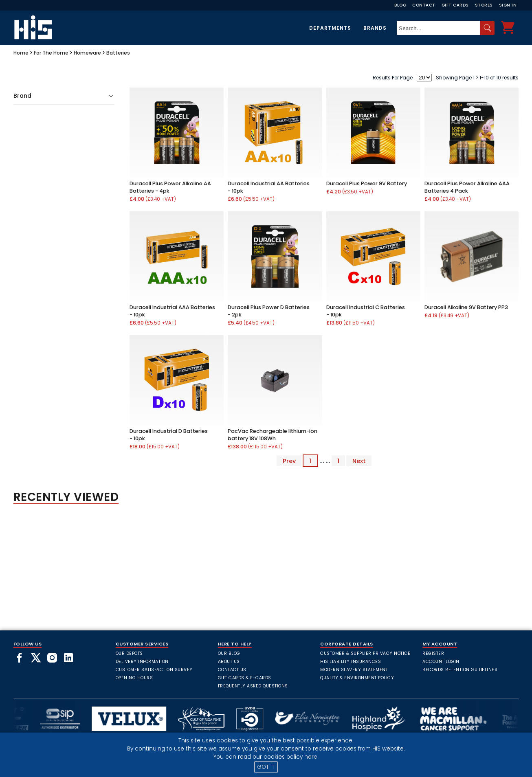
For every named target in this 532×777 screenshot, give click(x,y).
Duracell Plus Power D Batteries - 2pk (269, 311)
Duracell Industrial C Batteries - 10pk (366, 311)
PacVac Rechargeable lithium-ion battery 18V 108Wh (273, 435)
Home (21, 53)
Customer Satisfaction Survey (154, 670)
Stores (484, 5)
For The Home (51, 53)
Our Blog (229, 653)
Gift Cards (455, 5)
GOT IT (266, 767)
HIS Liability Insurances (351, 662)
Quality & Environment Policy (357, 678)
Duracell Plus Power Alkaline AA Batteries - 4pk (170, 187)
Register (433, 653)
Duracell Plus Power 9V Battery (367, 183)
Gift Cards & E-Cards (245, 678)
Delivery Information (142, 662)
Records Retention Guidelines (460, 670)
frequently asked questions (253, 686)
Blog (400, 5)
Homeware (87, 53)
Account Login (441, 662)
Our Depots (129, 653)
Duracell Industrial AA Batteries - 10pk (269, 187)
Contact (424, 5)
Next (359, 461)
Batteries (118, 53)
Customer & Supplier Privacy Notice (365, 653)
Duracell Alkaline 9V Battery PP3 (466, 307)
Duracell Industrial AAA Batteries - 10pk (172, 311)
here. (311, 757)
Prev (289, 461)
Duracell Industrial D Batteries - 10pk (169, 435)
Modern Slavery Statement (354, 670)
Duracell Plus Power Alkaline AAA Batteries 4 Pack (467, 187)
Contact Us (232, 670)
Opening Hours (134, 678)
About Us (229, 662)
